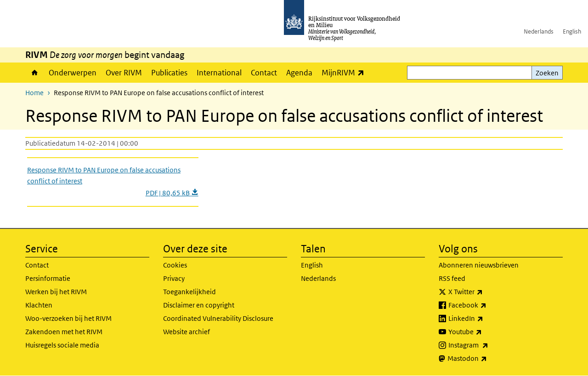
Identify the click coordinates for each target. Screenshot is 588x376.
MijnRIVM (345, 72)
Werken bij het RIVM (56, 292)
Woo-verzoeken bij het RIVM (68, 318)
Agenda (299, 73)
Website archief (187, 332)
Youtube (485, 332)
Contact (264, 73)
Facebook (488, 305)
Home (35, 73)
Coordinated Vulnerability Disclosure (218, 318)
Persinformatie (48, 278)
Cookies (175, 265)
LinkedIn (486, 319)
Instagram (489, 345)
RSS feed (452, 278)
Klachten (39, 305)
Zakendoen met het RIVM (64, 332)
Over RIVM (124, 73)
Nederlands (539, 31)
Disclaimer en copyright (199, 305)
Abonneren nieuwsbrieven (479, 265)
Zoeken (547, 73)
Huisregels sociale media (62, 345)
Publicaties (169, 73)
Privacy (174, 278)
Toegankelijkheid (189, 292)
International (219, 73)
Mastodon (487, 359)
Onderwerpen (73, 73)
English (572, 31)
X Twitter (486, 292)
